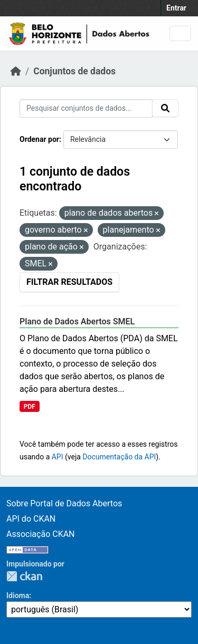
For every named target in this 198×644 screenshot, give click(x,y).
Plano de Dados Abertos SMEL (77, 321)
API (58, 457)
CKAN (24, 576)
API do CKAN (31, 519)
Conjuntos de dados (74, 71)
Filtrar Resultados (69, 282)
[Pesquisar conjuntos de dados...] (86, 108)
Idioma (18, 595)
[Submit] (165, 108)
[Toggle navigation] (180, 33)
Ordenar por (39, 139)
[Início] (16, 71)
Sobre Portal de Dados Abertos (64, 503)
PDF (30, 407)
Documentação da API (119, 457)
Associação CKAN (41, 534)
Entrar (176, 8)
